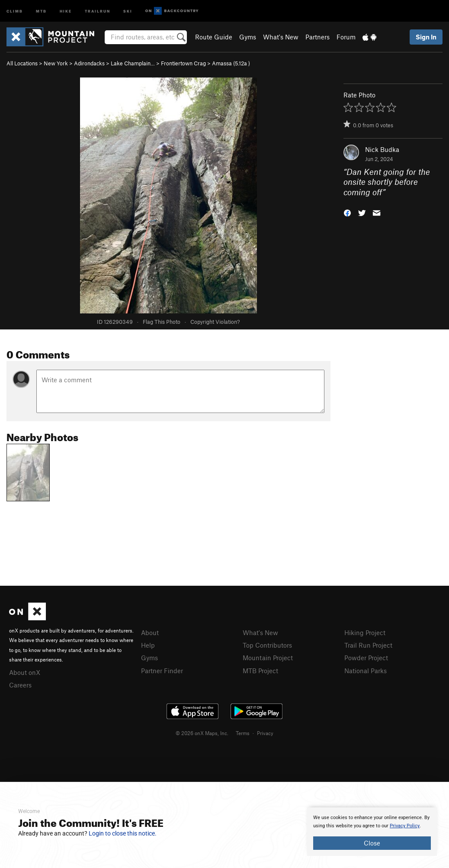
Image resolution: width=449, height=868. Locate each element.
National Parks (366, 671)
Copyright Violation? (215, 322)
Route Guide (214, 37)
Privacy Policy (405, 826)
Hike (66, 11)
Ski (128, 11)
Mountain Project (268, 658)
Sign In (426, 37)
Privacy (265, 733)
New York (56, 63)
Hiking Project (365, 632)
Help (148, 645)
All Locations (22, 63)
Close (372, 843)
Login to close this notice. (123, 833)
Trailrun (98, 11)
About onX (25, 672)
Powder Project (366, 658)
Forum (346, 37)
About (150, 632)
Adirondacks (89, 63)
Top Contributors (267, 645)
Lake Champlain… (133, 63)
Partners (318, 37)
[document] (372, 832)
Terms (243, 733)
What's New (281, 37)
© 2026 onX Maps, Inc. (202, 733)
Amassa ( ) (231, 63)
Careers (20, 685)
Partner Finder (162, 671)
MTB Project (260, 671)
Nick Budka (382, 149)
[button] (347, 212)
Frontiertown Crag (183, 63)
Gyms (248, 37)
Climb (15, 11)
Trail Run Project (368, 645)
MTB (41, 11)
